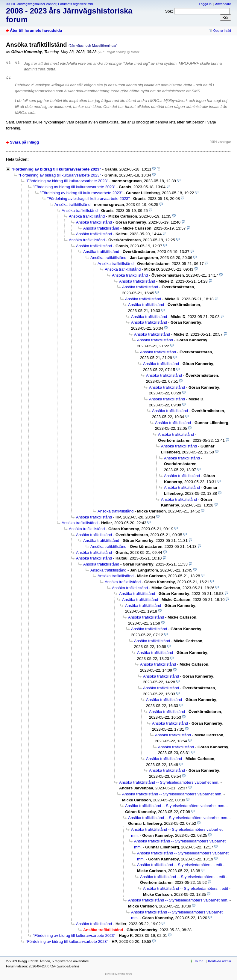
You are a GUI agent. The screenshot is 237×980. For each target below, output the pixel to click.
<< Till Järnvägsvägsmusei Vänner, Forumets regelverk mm (50, 4)
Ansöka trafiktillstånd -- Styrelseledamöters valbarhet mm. (169, 782)
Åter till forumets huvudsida (36, 30)
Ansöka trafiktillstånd (72, 205)
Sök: (169, 11)
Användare (223, 4)
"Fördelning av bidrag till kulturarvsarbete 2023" (56, 169)
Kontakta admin (219, 961)
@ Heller (133, 52)
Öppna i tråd (222, 31)
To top (199, 961)
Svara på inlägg (24, 142)
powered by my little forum (119, 974)
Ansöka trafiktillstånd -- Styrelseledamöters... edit (180, 865)
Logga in (205, 4)
